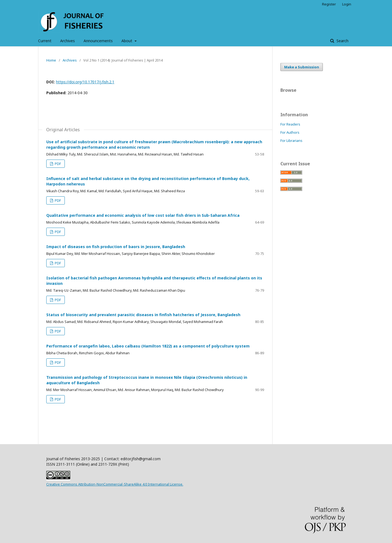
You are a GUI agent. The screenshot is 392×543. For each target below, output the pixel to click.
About (127, 41)
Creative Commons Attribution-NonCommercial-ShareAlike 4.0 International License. (115, 484)
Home (51, 60)
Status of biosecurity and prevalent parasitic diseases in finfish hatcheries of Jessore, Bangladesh (143, 315)
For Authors (290, 132)
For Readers (290, 124)
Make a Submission (302, 67)
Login (347, 4)
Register (329, 4)
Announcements (98, 41)
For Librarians (291, 141)
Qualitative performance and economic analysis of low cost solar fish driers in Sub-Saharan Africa (143, 215)
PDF (57, 164)
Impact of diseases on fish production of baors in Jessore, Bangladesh (116, 247)
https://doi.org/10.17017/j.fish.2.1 (85, 82)
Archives (68, 41)
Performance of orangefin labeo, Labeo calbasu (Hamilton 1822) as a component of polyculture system (148, 346)
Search (342, 41)
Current (45, 41)
